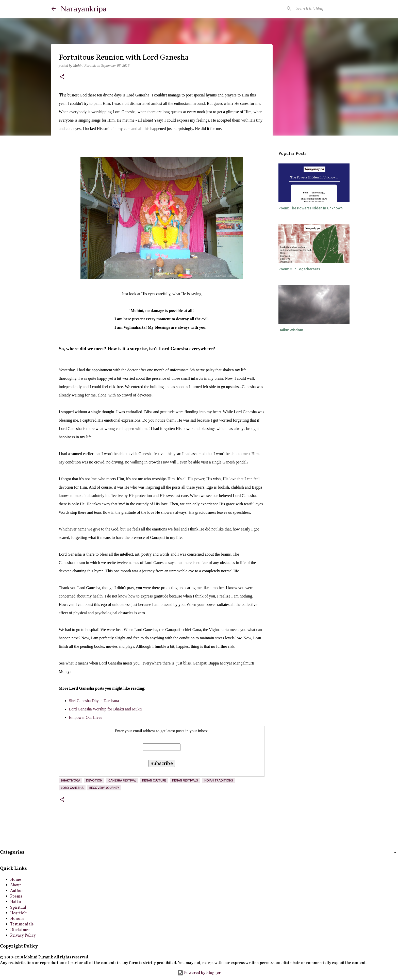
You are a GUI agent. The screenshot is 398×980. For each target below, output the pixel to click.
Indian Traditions (218, 780)
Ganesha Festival (122, 780)
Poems (16, 896)
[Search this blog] (321, 9)
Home (16, 880)
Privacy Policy (23, 936)
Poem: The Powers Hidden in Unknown (311, 208)
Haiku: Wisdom (291, 330)
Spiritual (18, 908)
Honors (17, 919)
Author (17, 891)
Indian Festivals (185, 780)
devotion (94, 780)
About (15, 885)
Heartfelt (18, 913)
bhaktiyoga (71, 780)
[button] (62, 77)
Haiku (16, 902)
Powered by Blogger (199, 973)
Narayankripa (84, 9)
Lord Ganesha (72, 788)
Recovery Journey (104, 788)
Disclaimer (20, 930)
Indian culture (154, 780)
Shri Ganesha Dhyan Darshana (94, 701)
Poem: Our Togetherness (299, 269)
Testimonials (22, 924)
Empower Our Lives (86, 717)
